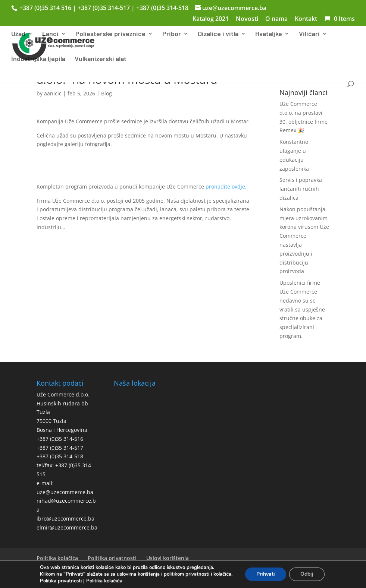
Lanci (50, 34)
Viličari (309, 34)
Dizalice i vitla (218, 34)
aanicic (53, 93)
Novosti (247, 19)
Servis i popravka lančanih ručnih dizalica (301, 189)
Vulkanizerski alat (101, 59)
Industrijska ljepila (38, 59)
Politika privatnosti (112, 558)
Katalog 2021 (211, 19)
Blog (107, 93)
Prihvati (266, 574)
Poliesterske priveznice (110, 34)
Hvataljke (269, 34)
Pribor (172, 34)
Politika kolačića (57, 558)
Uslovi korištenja (168, 558)
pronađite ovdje (225, 186)
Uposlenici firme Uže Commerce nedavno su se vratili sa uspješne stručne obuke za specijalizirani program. (302, 309)
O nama (276, 19)
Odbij (307, 574)
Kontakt (306, 19)
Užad (18, 34)
